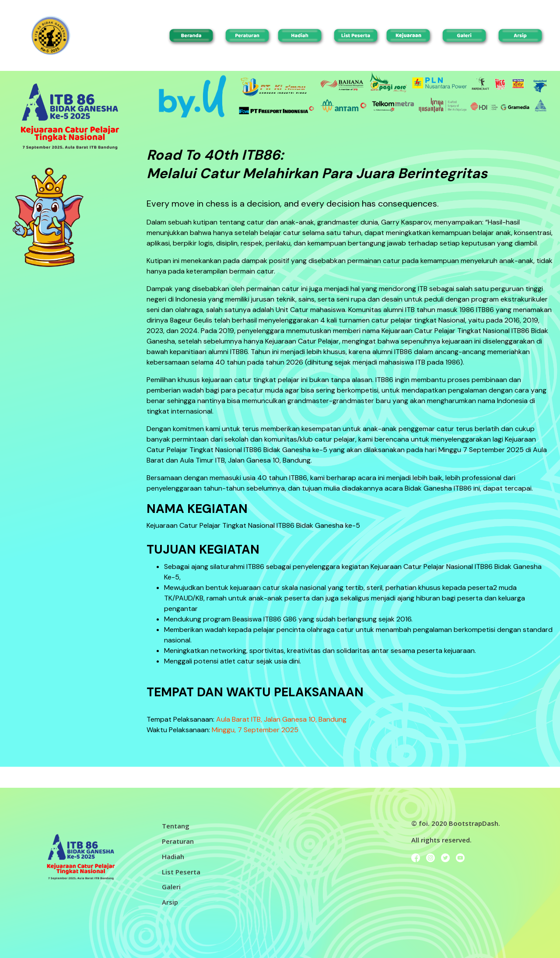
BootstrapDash (474, 823)
